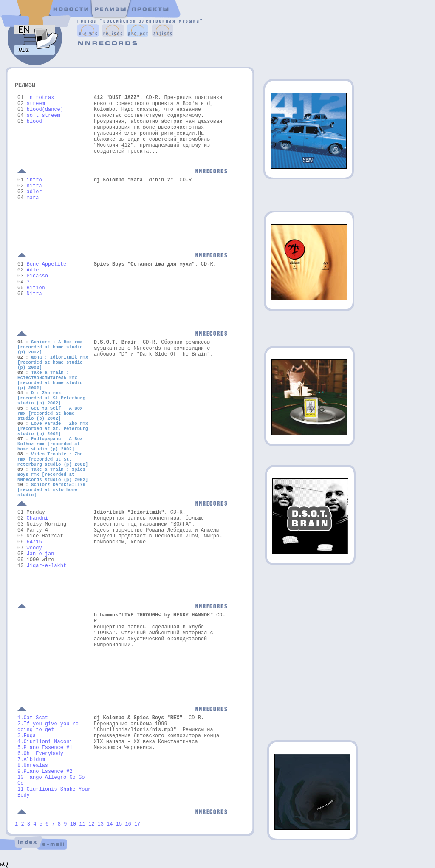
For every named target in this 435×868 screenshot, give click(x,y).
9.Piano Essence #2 (45, 772)
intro (34, 180)
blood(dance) (45, 110)
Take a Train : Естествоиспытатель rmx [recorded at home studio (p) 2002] (50, 380)
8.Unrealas (33, 766)
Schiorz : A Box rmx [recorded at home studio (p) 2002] (50, 347)
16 (128, 824)
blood (34, 122)
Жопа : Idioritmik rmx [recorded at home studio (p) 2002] (53, 362)
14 (110, 824)
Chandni (37, 518)
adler (34, 192)
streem (36, 104)
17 (137, 824)
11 (84, 824)
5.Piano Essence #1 (45, 748)
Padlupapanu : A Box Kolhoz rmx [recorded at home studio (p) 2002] (50, 444)
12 (91, 824)
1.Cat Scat (33, 718)
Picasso (37, 276)
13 (102, 824)
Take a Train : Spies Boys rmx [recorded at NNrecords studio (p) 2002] (53, 475)
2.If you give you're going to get (48, 727)
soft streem (44, 116)
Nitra (34, 294)
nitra (34, 186)
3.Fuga (27, 736)
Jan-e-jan (41, 554)
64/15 (34, 542)
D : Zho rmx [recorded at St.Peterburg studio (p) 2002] (51, 398)
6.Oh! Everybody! (42, 754)
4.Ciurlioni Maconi (45, 742)
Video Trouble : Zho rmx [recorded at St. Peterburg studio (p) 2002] (53, 459)
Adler (34, 270)
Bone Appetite (47, 264)
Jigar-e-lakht (47, 566)
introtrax (41, 98)
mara (33, 198)
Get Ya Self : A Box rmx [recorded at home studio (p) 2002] (50, 413)
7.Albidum (31, 760)
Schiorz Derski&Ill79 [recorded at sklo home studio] (51, 490)
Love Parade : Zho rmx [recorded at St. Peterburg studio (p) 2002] (53, 429)
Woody (34, 548)
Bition (36, 288)
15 (119, 824)
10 (73, 824)
